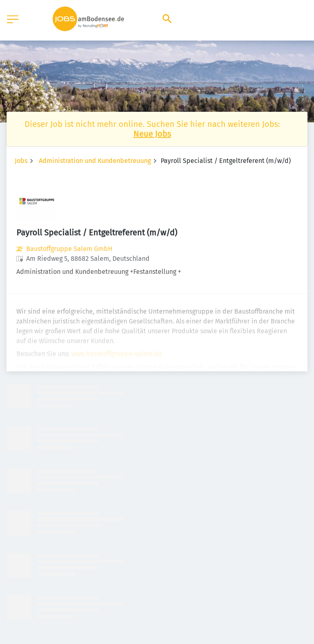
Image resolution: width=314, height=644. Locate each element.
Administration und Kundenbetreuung (95, 161)
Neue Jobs (152, 134)
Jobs (21, 161)
